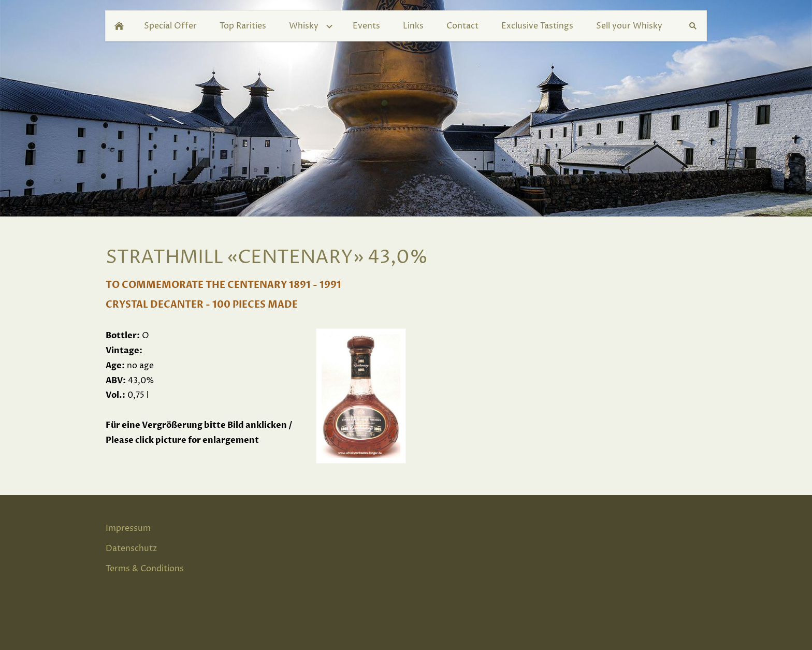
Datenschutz (131, 548)
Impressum (128, 528)
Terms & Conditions (145, 569)
